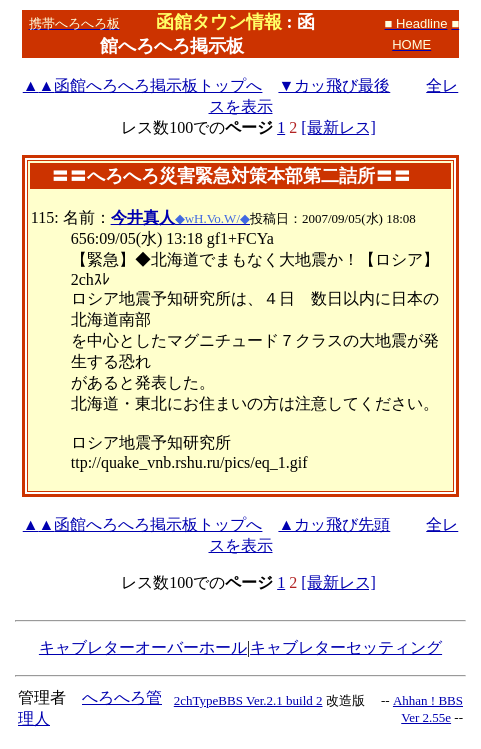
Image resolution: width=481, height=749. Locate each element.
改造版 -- (358, 700)
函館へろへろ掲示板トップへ (143, 85)
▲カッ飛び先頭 (334, 524)
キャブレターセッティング (346, 647)
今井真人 (143, 217)
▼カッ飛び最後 (334, 85)
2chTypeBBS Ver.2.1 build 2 (248, 700)
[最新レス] (338, 127)
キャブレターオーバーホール (143, 647)
